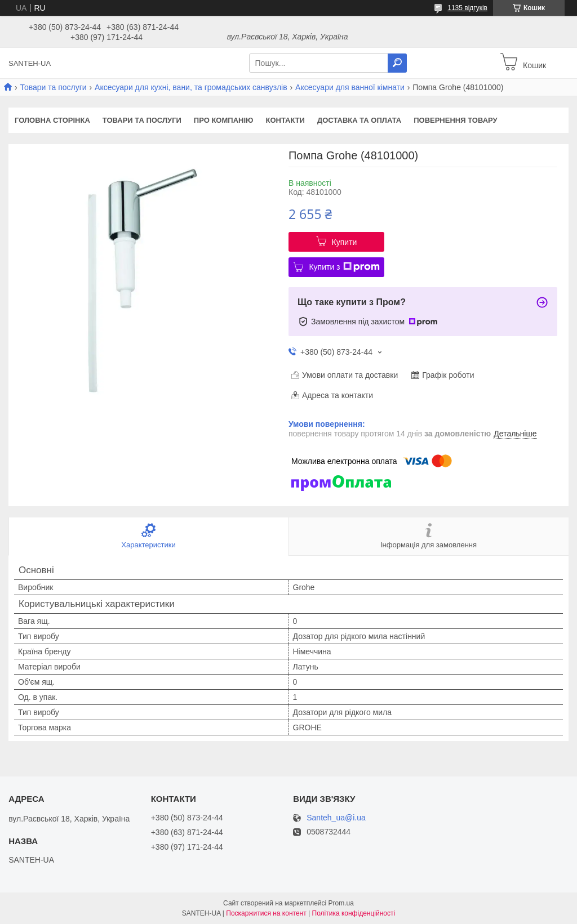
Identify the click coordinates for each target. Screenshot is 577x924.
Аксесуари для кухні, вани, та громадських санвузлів (191, 87)
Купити (345, 242)
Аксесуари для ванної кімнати (350, 87)
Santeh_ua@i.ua (336, 818)
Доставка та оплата (359, 120)
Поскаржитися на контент (266, 913)
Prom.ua (341, 903)
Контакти (285, 120)
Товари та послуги (53, 87)
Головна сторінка (52, 120)
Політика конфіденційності (354, 913)
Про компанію (224, 120)
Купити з (344, 267)
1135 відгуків (467, 8)
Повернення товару (455, 120)
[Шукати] (397, 63)
